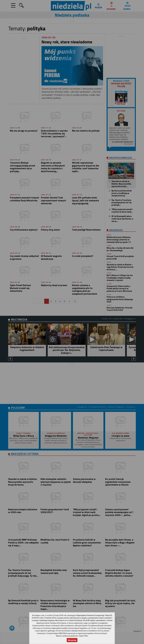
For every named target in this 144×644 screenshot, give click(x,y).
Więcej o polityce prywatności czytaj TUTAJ (72, 636)
